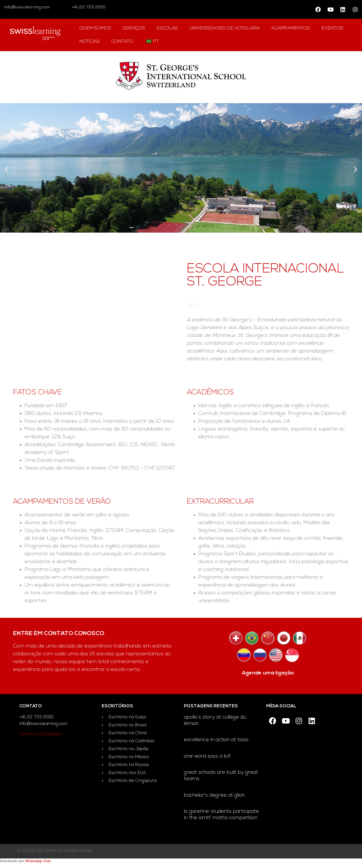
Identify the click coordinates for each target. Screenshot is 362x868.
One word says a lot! (207, 756)
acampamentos (291, 28)
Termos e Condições (40, 734)
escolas (167, 28)
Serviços (134, 28)
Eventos (332, 28)
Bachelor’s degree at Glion (214, 795)
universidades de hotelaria (225, 28)
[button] (6, 169)
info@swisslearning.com (27, 7)
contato (122, 42)
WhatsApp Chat (38, 861)
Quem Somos (95, 28)
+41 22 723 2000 (88, 7)
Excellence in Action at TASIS (216, 740)
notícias (90, 42)
